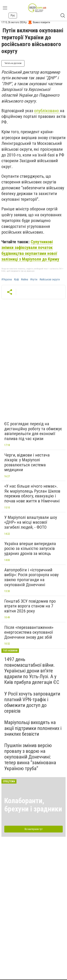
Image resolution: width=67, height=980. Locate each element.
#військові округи (50, 280)
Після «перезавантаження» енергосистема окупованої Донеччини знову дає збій (29, 632)
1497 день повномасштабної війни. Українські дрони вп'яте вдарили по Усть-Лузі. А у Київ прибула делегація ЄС (32, 671)
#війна (24, 280)
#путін (34, 280)
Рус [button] (13, 15)
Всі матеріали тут (34, 829)
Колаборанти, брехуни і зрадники (33, 805)
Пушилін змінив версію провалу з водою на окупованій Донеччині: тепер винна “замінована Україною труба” (30, 757)
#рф (16, 280)
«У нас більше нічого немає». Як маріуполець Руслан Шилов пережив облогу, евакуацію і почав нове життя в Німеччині (32, 494)
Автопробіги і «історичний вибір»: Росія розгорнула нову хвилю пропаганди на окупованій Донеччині (31, 577)
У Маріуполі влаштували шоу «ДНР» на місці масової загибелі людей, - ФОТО (31, 522)
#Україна (7, 280)
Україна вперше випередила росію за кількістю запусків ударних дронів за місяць (30, 549)
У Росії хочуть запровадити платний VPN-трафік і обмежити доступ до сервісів (32, 702)
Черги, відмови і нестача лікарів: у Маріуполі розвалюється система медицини (27, 462)
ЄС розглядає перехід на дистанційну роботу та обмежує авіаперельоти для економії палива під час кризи (33, 431)
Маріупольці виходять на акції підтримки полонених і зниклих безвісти (33, 728)
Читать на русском (13, 63)
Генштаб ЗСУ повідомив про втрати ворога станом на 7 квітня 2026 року (30, 606)
